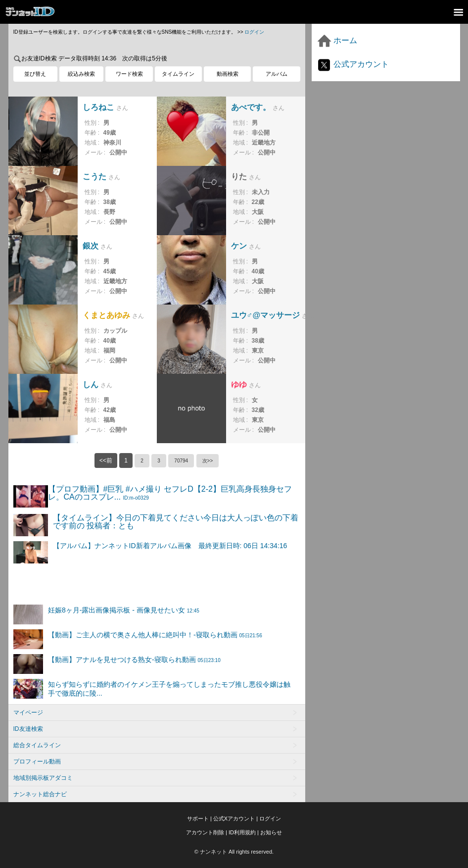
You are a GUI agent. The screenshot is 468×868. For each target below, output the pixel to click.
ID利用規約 (242, 832)
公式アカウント (353, 64)
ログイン (254, 32)
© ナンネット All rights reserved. (234, 852)
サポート (198, 818)
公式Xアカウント (234, 818)
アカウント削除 (205, 832)
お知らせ (271, 832)
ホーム (337, 40)
